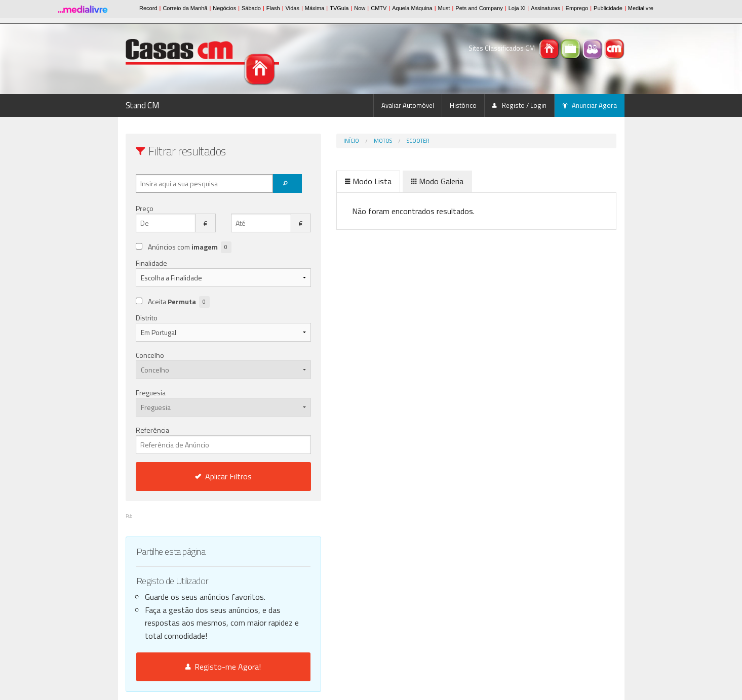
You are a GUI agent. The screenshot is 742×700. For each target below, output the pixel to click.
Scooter (376, 141)
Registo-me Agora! (202, 667)
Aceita (179, 302)
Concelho (150, 355)
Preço (145, 208)
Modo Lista (326, 181)
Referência (202, 439)
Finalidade (151, 263)
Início (309, 141)
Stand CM (143, 105)
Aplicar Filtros (202, 476)
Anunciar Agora (590, 105)
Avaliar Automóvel (408, 105)
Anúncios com (190, 247)
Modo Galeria (395, 181)
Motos (341, 141)
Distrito (147, 318)
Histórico (463, 105)
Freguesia (151, 393)
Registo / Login (519, 105)
